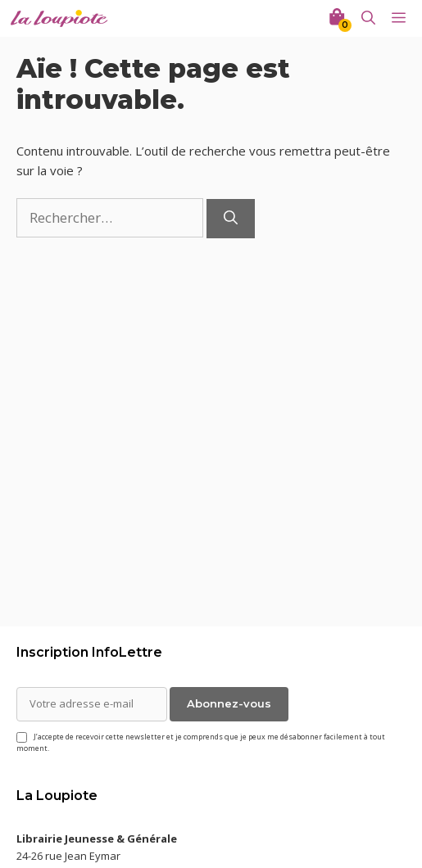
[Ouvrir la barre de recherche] (368, 18)
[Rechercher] (231, 219)
